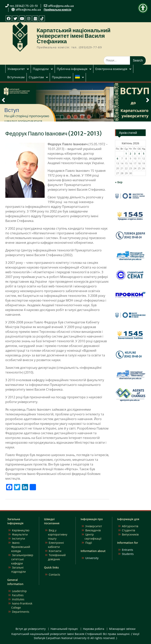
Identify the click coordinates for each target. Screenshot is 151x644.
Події (89, 543)
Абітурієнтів (130, 526)
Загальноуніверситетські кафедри (22, 559)
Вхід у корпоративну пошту (58, 534)
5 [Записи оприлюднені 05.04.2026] (144, 154)
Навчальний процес (64, 629)
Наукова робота (94, 629)
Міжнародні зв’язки (122, 629)
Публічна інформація (72, 69)
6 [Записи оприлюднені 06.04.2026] (117, 159)
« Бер (119, 182)
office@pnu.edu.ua (61, 6)
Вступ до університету (31, 629)
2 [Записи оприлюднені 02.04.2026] (130, 154)
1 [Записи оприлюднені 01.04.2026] (126, 154)
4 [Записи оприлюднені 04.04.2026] (139, 154)
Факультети (20, 534)
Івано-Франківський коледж (21, 547)
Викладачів (93, 530)
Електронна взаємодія (111, 69)
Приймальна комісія (58, 10)
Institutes (18, 599)
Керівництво (21, 530)
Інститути (18, 539)
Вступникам (16, 77)
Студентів (128, 530)
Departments (21, 612)
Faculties (18, 595)
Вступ (12, 110)
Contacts (54, 575)
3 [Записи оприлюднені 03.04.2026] (135, 154)
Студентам (36, 77)
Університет (16, 69)
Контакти (55, 551)
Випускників (130, 534)
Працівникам (61, 77)
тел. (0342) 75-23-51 (24, 6)
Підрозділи (41, 69)
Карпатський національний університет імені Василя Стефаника (74, 36)
